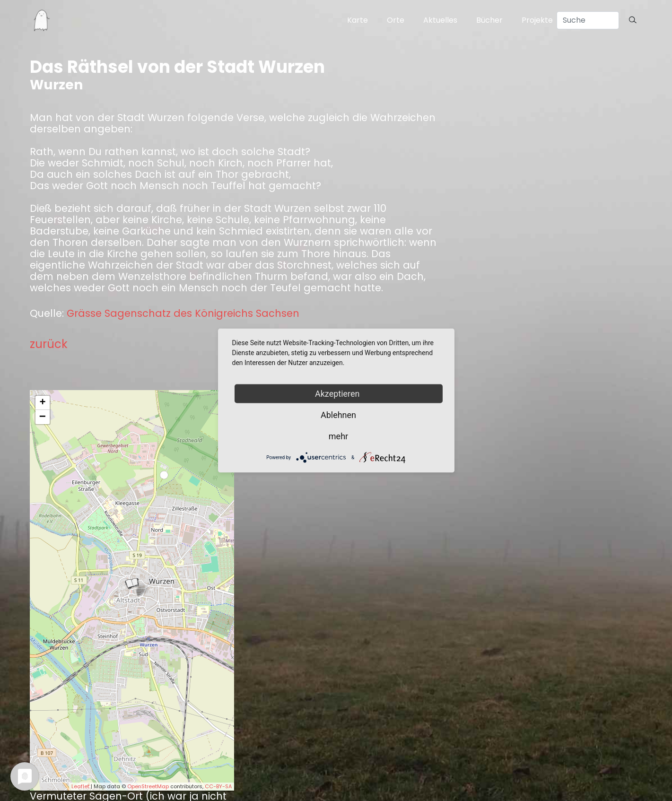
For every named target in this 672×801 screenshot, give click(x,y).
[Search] (588, 20)
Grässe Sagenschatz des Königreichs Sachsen (183, 313)
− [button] (43, 417)
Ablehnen (338, 415)
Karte (358, 20)
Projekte (537, 20)
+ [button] (42, 403)
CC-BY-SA (218, 786)
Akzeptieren (338, 394)
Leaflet (80, 786)
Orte (396, 20)
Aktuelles (440, 20)
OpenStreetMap (148, 786)
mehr (338, 436)
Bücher (489, 20)
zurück (49, 344)
